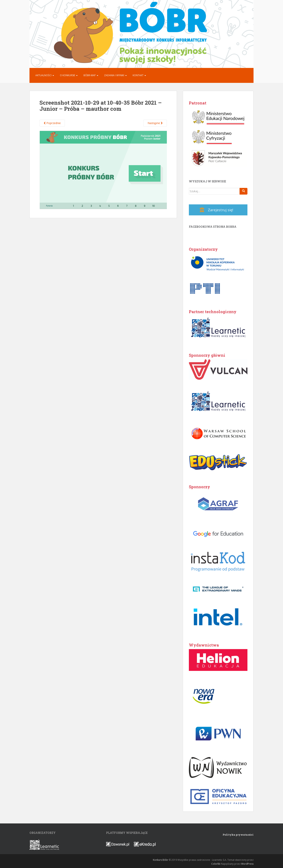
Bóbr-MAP (91, 75)
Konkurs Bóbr (161, 860)
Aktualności (45, 75)
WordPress (247, 864)
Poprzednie (52, 123)
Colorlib (216, 864)
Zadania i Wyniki (115, 75)
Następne (155, 123)
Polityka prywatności (238, 835)
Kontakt (139, 75)
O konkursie (69, 75)
